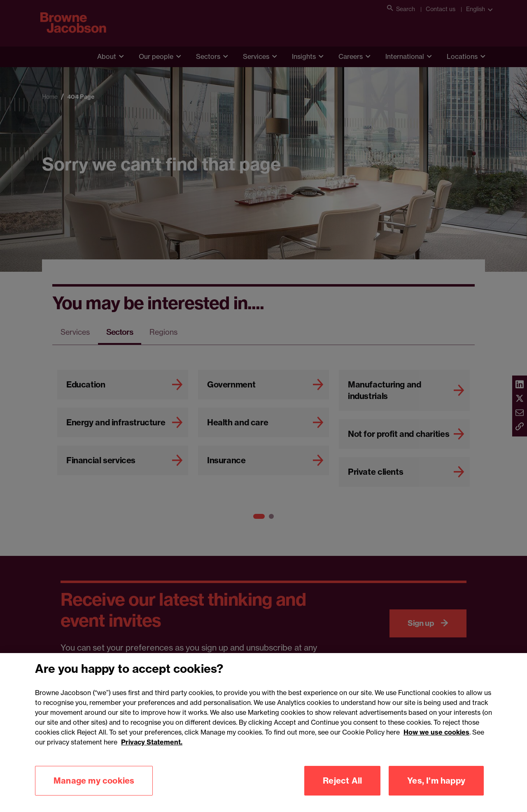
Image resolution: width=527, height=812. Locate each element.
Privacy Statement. (152, 756)
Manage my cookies (94, 794)
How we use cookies (436, 746)
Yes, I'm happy (436, 794)
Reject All (342, 794)
